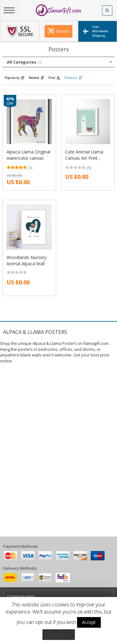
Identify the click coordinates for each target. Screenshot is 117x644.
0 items (63, 31)
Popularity (15, 78)
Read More (59, 634)
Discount (73, 78)
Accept (89, 622)
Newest (37, 78)
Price (54, 78)
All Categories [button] (24, 62)
